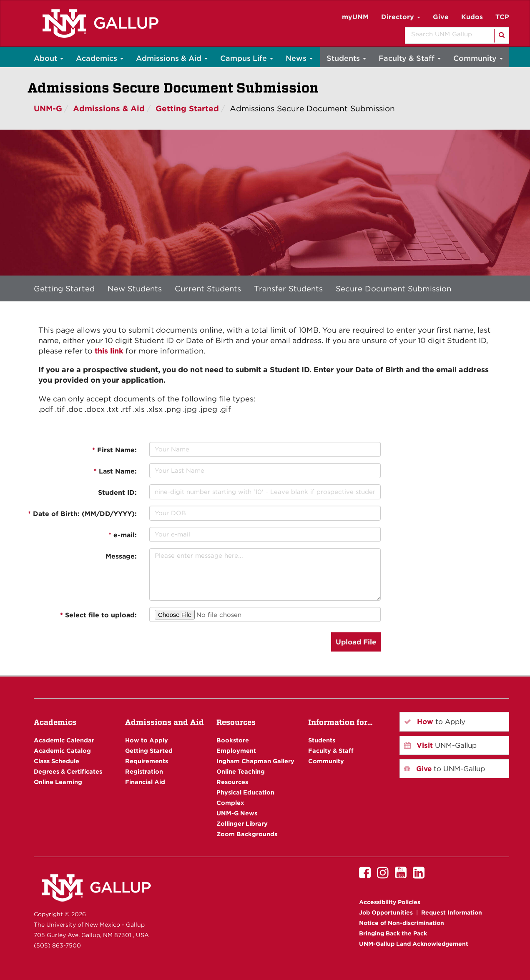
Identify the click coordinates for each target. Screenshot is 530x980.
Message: (121, 556)
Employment (236, 751)
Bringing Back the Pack (393, 933)
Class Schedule (57, 761)
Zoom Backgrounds (247, 834)
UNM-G (48, 109)
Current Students (208, 288)
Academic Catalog (62, 751)
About (49, 58)
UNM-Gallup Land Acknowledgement (414, 944)
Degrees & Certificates (68, 771)
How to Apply (147, 740)
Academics (100, 58)
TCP (502, 17)
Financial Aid (145, 782)
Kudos (472, 17)
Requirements (147, 761)
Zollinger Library (242, 823)
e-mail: (123, 535)
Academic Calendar (64, 740)
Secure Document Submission (393, 288)
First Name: (114, 450)
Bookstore (233, 740)
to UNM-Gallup (445, 769)
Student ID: (117, 493)
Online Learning (58, 782)
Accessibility (390, 902)
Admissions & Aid (172, 58)
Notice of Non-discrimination (402, 923)
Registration (144, 771)
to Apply (435, 722)
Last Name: (115, 471)
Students (346, 58)
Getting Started (187, 109)
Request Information (452, 912)
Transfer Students (288, 288)
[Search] (501, 36)
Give (441, 17)
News (299, 58)
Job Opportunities (386, 912)
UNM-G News (237, 813)
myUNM (355, 17)
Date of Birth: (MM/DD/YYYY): (82, 514)
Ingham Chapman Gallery (255, 761)
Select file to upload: (98, 615)
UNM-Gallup (440, 745)
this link (109, 351)
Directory (401, 17)
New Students (135, 288)
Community (478, 58)
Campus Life (247, 58)
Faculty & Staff (410, 58)
